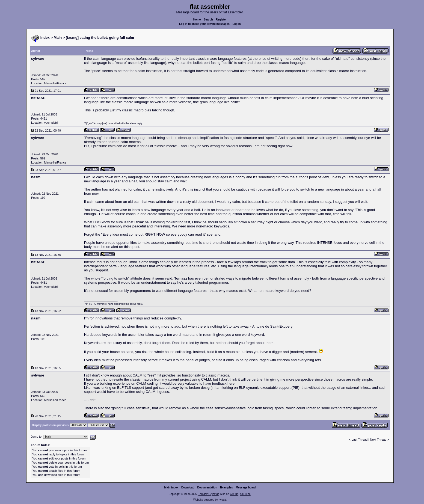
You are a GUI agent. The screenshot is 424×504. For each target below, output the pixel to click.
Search (208, 20)
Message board (246, 487)
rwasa (222, 500)
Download (188, 487)
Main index (171, 487)
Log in (237, 24)
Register (221, 20)
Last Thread (360, 440)
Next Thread (379, 440)
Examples (226, 487)
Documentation (207, 487)
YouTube (245, 494)
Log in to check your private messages (204, 24)
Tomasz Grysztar (208, 494)
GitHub (234, 494)
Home (197, 20)
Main (58, 38)
